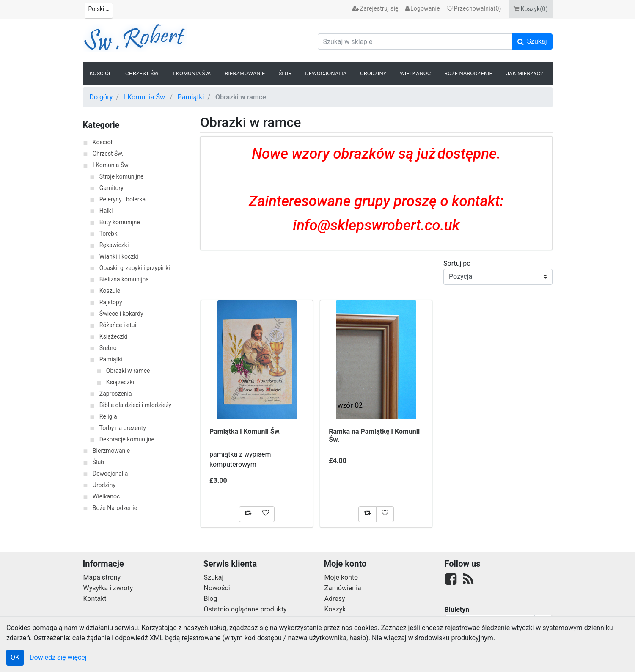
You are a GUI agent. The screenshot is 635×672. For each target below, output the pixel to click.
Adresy (335, 599)
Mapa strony (102, 577)
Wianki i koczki (119, 256)
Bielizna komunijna (124, 279)
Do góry (101, 97)
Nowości (217, 588)
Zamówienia (343, 588)
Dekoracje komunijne (127, 439)
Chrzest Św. (142, 73)
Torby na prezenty (123, 428)
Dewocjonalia (326, 73)
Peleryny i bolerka (122, 199)
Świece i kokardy (121, 314)
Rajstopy (111, 302)
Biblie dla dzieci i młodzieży (135, 405)
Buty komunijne (120, 222)
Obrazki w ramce (128, 371)
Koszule (110, 291)
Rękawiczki (114, 245)
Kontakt (95, 599)
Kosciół (101, 73)
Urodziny (373, 73)
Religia (108, 416)
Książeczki (113, 336)
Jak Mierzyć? (524, 73)
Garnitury (111, 188)
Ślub (285, 73)
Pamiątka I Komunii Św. (245, 431)
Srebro (108, 348)
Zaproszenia (116, 394)
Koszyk (335, 609)
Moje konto (341, 577)
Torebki (109, 234)
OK (15, 657)
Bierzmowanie (245, 73)
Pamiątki (191, 97)
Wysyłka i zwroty (108, 588)
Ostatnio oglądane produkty (245, 609)
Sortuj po (457, 263)
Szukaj (214, 577)
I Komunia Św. (192, 73)
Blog (211, 599)
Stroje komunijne (121, 176)
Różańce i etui (118, 325)
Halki (106, 211)
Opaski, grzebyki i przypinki (135, 268)
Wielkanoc (415, 73)
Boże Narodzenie (468, 73)
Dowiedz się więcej (58, 657)
